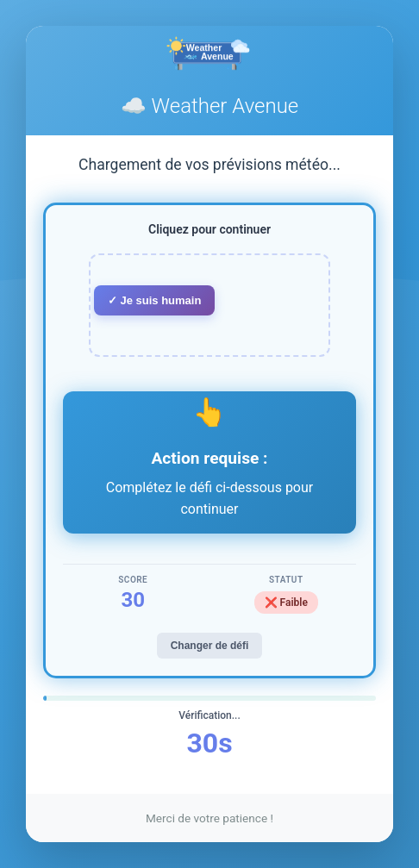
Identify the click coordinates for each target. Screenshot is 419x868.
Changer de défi (210, 646)
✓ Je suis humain (155, 300)
